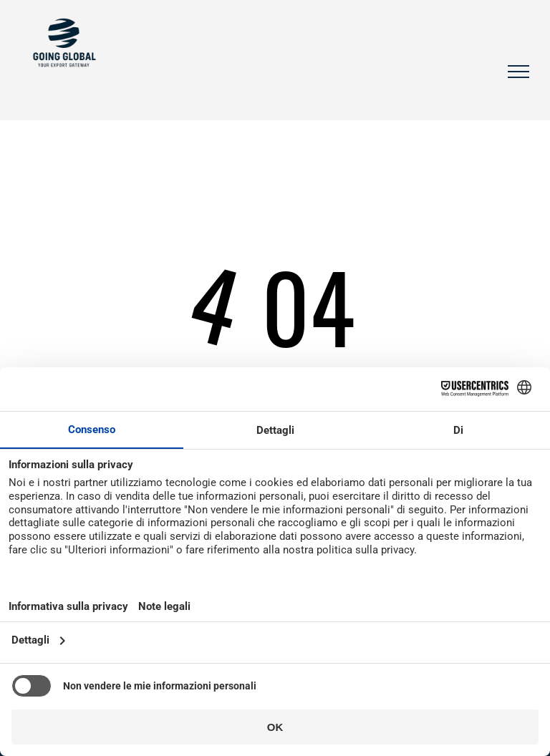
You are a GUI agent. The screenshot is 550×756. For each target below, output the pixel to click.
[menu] (518, 72)
